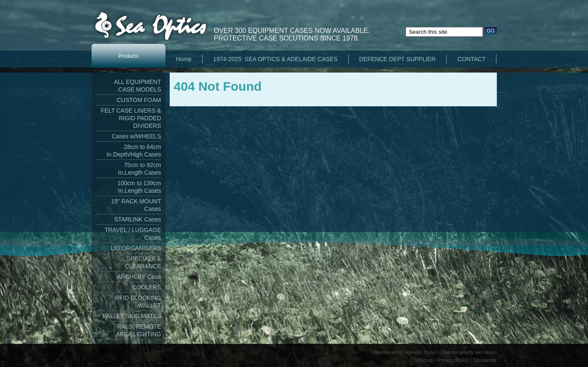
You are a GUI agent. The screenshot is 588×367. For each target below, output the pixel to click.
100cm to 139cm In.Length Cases (139, 187)
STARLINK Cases (138, 219)
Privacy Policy (453, 360)
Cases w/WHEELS (137, 136)
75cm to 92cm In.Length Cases (140, 169)
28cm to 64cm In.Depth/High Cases (134, 151)
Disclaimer (485, 360)
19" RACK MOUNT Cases (136, 205)
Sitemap (424, 360)
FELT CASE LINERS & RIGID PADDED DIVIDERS (131, 118)
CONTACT (472, 59)
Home (184, 59)
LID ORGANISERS (136, 248)
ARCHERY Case (139, 277)
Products (128, 56)
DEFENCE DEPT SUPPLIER (397, 59)
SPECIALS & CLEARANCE (143, 262)
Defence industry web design (469, 352)
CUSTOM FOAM (139, 100)
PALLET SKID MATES (132, 316)
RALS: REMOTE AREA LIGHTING (138, 330)
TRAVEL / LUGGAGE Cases (133, 234)
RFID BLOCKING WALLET (138, 302)
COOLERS (146, 287)
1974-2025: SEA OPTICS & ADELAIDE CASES (275, 59)
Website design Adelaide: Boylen (406, 352)
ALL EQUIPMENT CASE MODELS (138, 86)
